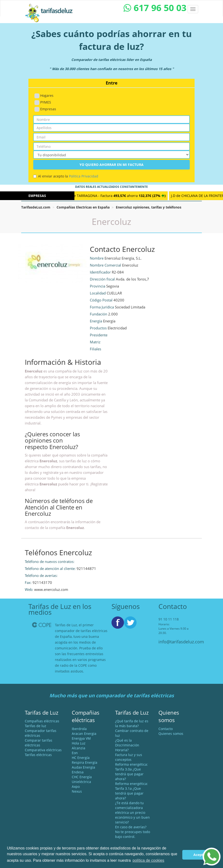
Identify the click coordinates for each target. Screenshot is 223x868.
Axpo (76, 786)
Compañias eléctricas (42, 721)
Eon (75, 753)
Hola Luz (79, 743)
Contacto (166, 729)
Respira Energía (85, 762)
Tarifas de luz (36, 726)
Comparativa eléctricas (43, 750)
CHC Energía (82, 777)
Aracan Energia (84, 734)
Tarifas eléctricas (38, 755)
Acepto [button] (199, 855)
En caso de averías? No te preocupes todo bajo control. (133, 832)
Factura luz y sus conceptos (129, 757)
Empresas (45, 109)
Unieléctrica (81, 782)
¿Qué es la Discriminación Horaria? (127, 745)
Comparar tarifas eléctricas (39, 743)
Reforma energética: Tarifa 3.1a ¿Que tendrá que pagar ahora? (131, 791)
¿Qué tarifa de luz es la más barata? (132, 723)
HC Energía (81, 758)
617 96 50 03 (155, 8)
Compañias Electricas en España (83, 207)
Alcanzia (79, 748)
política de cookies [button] (148, 860)
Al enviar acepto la (66, 176)
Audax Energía (83, 767)
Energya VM (81, 738)
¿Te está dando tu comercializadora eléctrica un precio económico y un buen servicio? (132, 813)
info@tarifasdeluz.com (181, 642)
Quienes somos (171, 734)
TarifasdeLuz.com (36, 207)
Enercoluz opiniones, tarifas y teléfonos (149, 207)
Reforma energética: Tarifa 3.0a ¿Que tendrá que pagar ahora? (131, 772)
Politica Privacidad (84, 176)
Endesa (78, 772)
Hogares (44, 96)
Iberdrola (79, 729)
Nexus (77, 791)
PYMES (43, 102)
